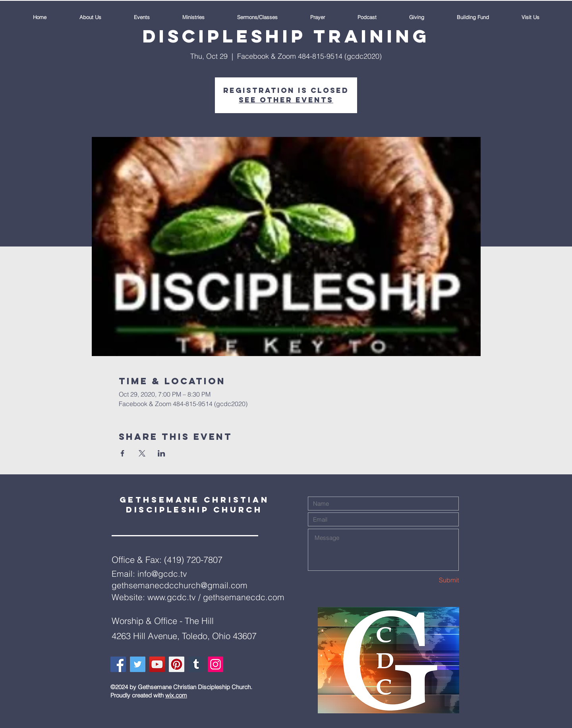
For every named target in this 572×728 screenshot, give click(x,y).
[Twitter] (138, 664)
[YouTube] (157, 664)
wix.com (176, 695)
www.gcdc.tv (172, 597)
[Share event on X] (142, 453)
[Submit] (431, 580)
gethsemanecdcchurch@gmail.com (180, 585)
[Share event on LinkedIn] (161, 453)
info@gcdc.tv (162, 574)
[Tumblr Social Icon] (196, 664)
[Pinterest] (177, 664)
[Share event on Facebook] (123, 453)
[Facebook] (118, 664)
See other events (286, 100)
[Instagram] (215, 664)
